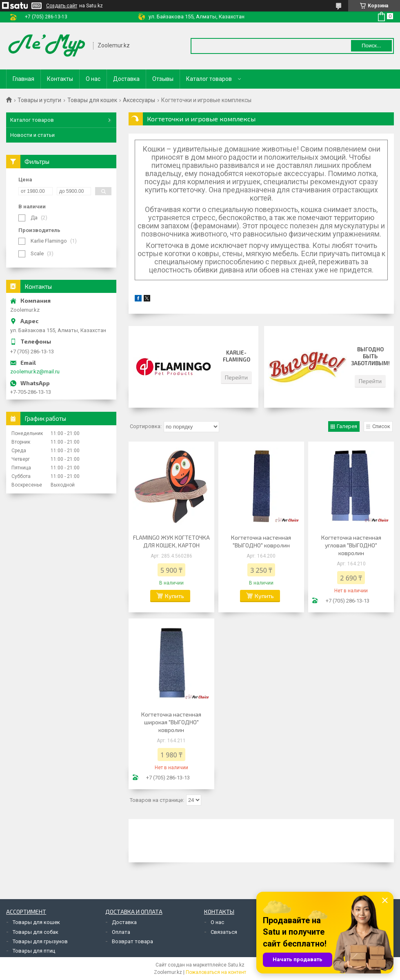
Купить (174, 596)
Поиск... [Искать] (371, 46)
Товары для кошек (92, 100)
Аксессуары (139, 100)
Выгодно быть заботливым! (370, 356)
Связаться (224, 932)
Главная (23, 79)
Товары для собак (36, 932)
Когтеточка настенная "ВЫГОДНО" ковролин (261, 541)
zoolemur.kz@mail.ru (35, 372)
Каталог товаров (209, 79)
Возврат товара (132, 941)
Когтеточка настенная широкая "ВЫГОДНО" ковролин (171, 722)
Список (381, 426)
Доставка (126, 79)
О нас (93, 79)
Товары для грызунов (40, 941)
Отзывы (163, 79)
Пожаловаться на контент (216, 972)
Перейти (236, 377)
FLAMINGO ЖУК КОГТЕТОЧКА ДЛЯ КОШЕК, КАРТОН (171, 541)
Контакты (60, 79)
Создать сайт (62, 6)
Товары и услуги (39, 100)
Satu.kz (236, 965)
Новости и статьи (32, 135)
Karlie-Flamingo (237, 356)
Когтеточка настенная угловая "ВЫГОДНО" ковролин (351, 545)
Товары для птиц (34, 951)
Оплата (121, 932)
